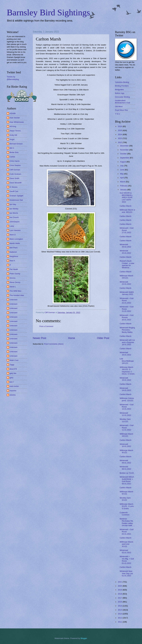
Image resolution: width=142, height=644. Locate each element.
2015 (120, 606)
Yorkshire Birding (122, 82)
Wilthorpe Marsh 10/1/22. (126, 435)
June (122, 170)
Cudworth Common (124, 514)
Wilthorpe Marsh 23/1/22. (126, 277)
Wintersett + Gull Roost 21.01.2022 (127, 309)
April (122, 178)
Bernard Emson (16, 144)
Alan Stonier (15, 118)
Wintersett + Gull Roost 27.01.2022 (127, 230)
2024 (120, 134)
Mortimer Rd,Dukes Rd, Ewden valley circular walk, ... (127, 522)
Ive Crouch (14, 217)
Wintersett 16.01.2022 (125, 354)
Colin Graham (15, 174)
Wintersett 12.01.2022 (125, 414)
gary (11, 378)
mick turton (14, 386)
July (122, 166)
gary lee (13, 373)
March (123, 182)
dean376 (13, 369)
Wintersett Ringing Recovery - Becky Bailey (127, 330)
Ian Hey (13, 204)
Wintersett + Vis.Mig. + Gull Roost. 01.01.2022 (127, 560)
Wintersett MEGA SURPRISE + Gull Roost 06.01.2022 (127, 480)
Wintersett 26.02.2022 (125, 246)
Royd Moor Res (121, 110)
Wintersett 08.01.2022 (125, 468)
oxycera (13, 391)
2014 (120, 610)
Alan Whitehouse (17, 122)
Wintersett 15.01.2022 (125, 379)
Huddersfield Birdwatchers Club (123, 102)
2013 (120, 614)
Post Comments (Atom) (54, 344)
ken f (12, 382)
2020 (120, 586)
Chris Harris (15, 161)
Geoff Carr (14, 191)
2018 (120, 594)
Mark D (13, 235)
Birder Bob (14, 152)
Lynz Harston (15, 230)
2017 (120, 598)
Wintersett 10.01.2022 (125, 445)
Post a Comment (46, 326)
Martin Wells (15, 243)
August (123, 162)
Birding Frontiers (122, 86)
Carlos (12, 157)
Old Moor (119, 106)
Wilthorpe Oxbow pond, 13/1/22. (127, 399)
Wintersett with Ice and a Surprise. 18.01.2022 (127, 342)
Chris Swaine (15, 165)
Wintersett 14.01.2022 (125, 389)
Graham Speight (16, 196)
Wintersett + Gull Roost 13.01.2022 (127, 407)
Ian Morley (14, 209)
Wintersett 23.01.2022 (125, 283)
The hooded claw (17, 295)
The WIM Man (16, 291)
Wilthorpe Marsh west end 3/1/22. (126, 544)
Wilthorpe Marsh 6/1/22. (126, 493)
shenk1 (13, 395)
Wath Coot (14, 360)
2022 (120, 142)
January (124, 190)
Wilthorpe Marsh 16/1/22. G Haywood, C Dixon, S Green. (127, 371)
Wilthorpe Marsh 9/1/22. (126, 451)
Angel (12, 139)
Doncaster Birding (122, 97)
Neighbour (14, 256)
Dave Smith (15, 178)
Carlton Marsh (125, 206)
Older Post (103, 338)
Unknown (14, 300)
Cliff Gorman (15, 170)
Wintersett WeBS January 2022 (127, 293)
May (122, 174)
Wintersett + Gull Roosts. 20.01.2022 (127, 317)
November (125, 150)
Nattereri (13, 252)
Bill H (12, 148)
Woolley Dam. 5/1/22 (125, 499)
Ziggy (12, 365)
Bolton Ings (120, 93)
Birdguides (119, 90)
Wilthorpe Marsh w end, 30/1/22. (127, 211)
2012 (120, 618)
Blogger (84, 638)
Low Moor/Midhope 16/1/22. (127, 361)
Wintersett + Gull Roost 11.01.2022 (127, 428)
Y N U (117, 114)
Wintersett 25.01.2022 (125, 252)
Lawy (12, 226)
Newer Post (39, 338)
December (125, 146)
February (124, 186)
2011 (120, 622)
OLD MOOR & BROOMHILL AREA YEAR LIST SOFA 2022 (126, 197)
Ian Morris (14, 213)
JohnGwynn (15, 222)
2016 (120, 602)
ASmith (13, 113)
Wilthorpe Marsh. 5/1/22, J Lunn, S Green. (127, 506)
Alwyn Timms (15, 131)
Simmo (13, 278)
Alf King (13, 126)
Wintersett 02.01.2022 (125, 551)
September (125, 158)
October (124, 154)
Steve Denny (15, 282)
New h (12, 261)
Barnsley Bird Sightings (48, 12)
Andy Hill (13, 135)
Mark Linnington (16, 239)
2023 (120, 138)
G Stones (14, 187)
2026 (120, 126)
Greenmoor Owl (16, 200)
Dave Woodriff (16, 183)
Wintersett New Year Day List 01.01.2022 (126, 573)
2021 (120, 582)
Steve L (13, 287)
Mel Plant (14, 248)
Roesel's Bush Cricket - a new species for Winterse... (127, 264)
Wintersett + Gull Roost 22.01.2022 (127, 301)
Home (72, 338)
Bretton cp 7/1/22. (127, 473)
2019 (120, 590)
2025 (120, 130)
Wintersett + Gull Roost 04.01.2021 (127, 532)
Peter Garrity (15, 274)
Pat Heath (14, 269)
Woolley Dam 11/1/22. (125, 420)
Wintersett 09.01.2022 (125, 462)
